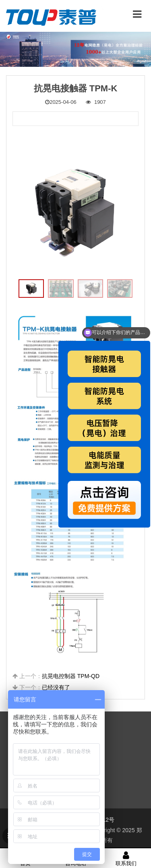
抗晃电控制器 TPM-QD (71, 676)
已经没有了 (56, 687)
